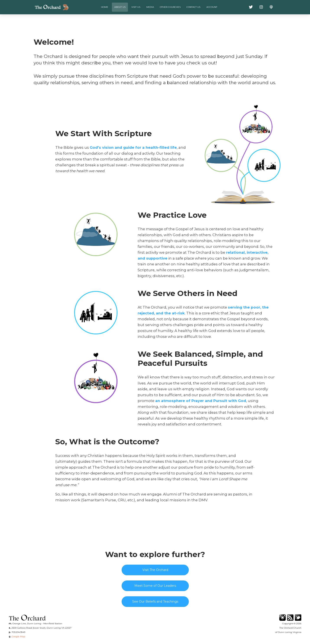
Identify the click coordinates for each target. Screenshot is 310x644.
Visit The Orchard (155, 570)
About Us (120, 7)
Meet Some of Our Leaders (155, 586)
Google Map (18, 637)
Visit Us (136, 7)
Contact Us (193, 7)
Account (212, 7)
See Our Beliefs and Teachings (155, 602)
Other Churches (170, 7)
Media (150, 7)
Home (105, 7)
